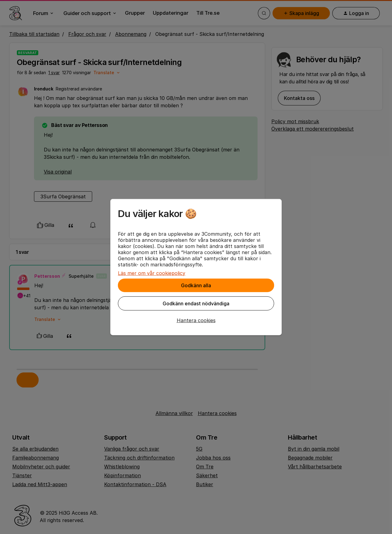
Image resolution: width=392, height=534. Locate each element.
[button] (196, 320)
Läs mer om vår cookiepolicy (152, 273)
